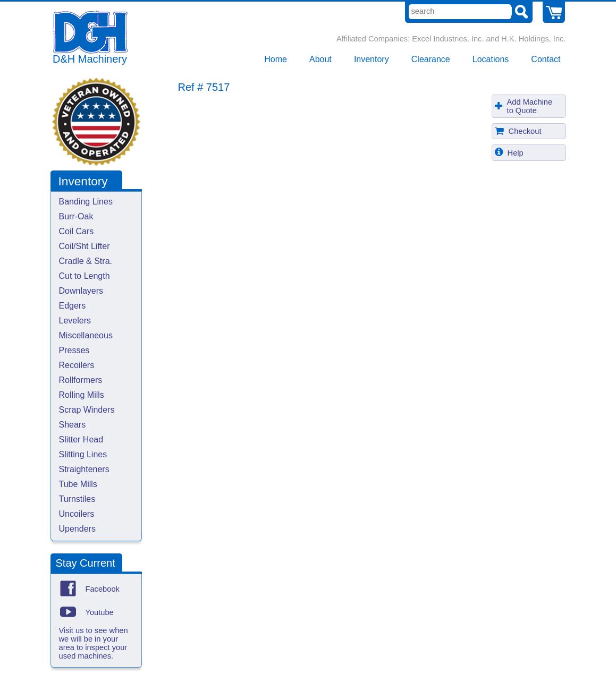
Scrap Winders (87, 410)
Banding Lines (86, 202)
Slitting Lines (83, 454)
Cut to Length (85, 276)
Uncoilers (77, 514)
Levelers (75, 321)
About (320, 59)
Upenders (77, 529)
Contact (546, 59)
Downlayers (81, 291)
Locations (491, 59)
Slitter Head (81, 439)
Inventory (372, 59)
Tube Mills (78, 484)
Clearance (431, 59)
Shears (73, 425)
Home (276, 59)
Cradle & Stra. (86, 261)
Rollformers (81, 380)
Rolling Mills (82, 395)
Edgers (73, 306)
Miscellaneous (86, 335)
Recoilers (77, 365)
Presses (74, 350)
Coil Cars (77, 231)
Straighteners (84, 469)
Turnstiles (77, 499)
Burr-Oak (76, 216)
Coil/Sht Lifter (85, 246)
